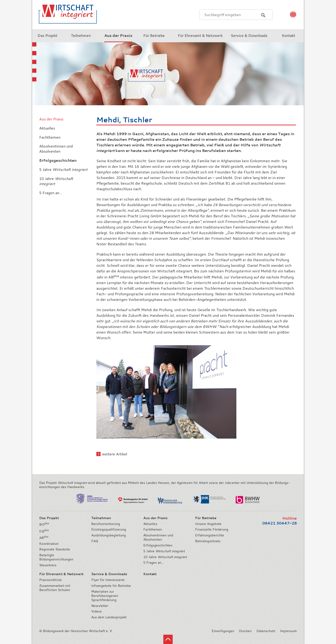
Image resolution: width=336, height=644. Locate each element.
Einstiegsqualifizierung (109, 529)
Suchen (263, 15)
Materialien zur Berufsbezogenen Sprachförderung (105, 596)
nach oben (168, 639)
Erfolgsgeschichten (158, 545)
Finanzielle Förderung (212, 529)
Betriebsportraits (208, 541)
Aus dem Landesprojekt (109, 617)
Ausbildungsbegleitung (108, 535)
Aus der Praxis (51, 119)
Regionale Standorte (55, 549)
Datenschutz (266, 631)
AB (44, 538)
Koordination (49, 544)
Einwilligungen (223, 631)
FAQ (95, 541)
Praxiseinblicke (51, 580)
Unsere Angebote (208, 524)
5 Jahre (164, 551)
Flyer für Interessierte (108, 580)
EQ (44, 531)
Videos (96, 611)
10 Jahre (165, 557)
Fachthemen (153, 529)
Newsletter (100, 606)
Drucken (245, 631)
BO (44, 524)
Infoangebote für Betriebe (111, 586)
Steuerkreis (48, 565)
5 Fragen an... (154, 563)
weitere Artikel (115, 454)
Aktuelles (150, 524)
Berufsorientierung (106, 524)
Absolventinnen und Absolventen (158, 537)
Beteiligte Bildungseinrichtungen (56, 557)
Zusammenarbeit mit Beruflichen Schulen (55, 588)
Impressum (288, 631)
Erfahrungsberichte (210, 535)
